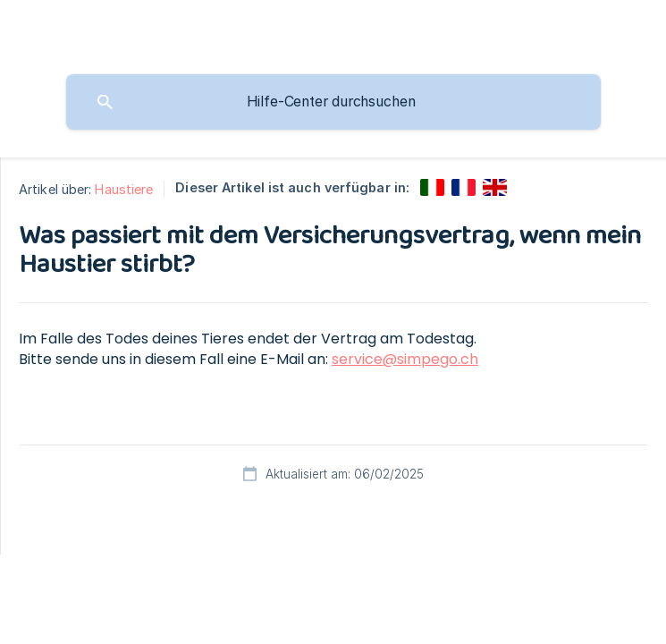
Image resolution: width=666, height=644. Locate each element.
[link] (432, 187)
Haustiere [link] (124, 189)
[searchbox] (333, 102)
